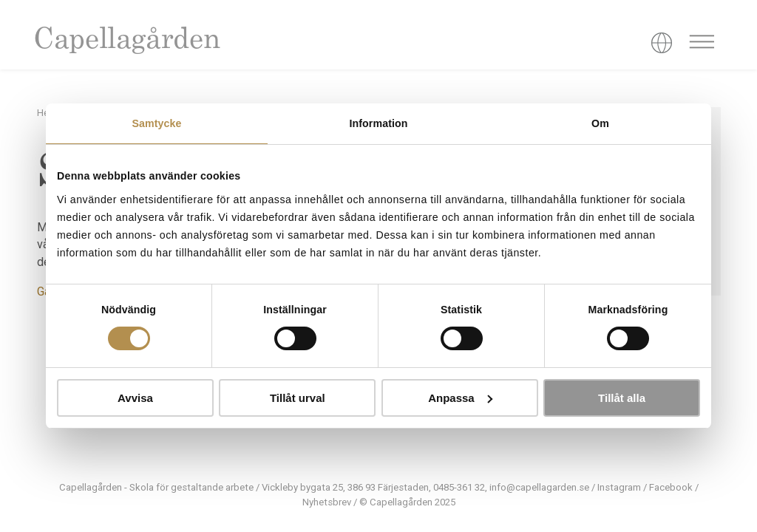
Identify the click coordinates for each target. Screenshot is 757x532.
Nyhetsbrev (327, 502)
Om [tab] (600, 123)
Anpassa (460, 398)
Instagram (619, 487)
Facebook (671, 487)
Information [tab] (378, 123)
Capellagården (126, 41)
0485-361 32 (459, 487)
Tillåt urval (298, 398)
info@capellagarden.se (539, 487)
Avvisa (135, 398)
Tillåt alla (622, 398)
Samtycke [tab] (156, 123)
